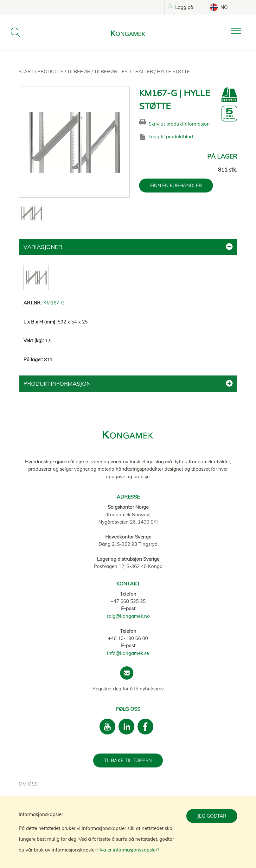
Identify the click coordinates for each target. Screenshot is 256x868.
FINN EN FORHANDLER (176, 185)
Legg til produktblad (171, 137)
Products (51, 72)
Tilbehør (79, 72)
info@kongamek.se (128, 653)
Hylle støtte (173, 72)
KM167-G (54, 303)
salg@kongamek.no (128, 616)
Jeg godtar (212, 816)
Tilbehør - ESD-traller (124, 72)
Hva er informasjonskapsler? (128, 850)
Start (27, 72)
